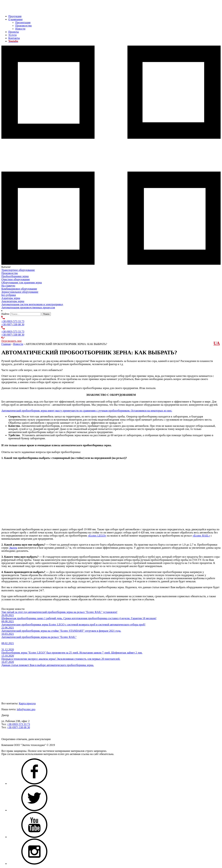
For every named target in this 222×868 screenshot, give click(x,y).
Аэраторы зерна (11, 298)
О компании (15, 19)
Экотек (13, 548)
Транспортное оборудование (18, 270)
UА (217, 343)
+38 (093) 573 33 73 (13, 321)
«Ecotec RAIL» (201, 536)
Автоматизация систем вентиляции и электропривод (32, 304)
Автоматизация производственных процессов (28, 307)
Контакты (14, 38)
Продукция (15, 16)
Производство (24, 26)
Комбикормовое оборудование (19, 289)
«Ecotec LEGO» (97, 536)
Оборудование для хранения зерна (22, 282)
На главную (8, 286)
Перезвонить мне (12, 341)
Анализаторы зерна (13, 301)
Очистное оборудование (16, 279)
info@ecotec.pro (26, 709)
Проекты (14, 32)
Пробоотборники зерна (15, 276)
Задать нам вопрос (12, 733)
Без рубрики (9, 295)
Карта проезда (27, 703)
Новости (20, 29)
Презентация (23, 22)
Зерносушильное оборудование (20, 292)
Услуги (12, 35)
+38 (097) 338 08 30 (13, 324)
